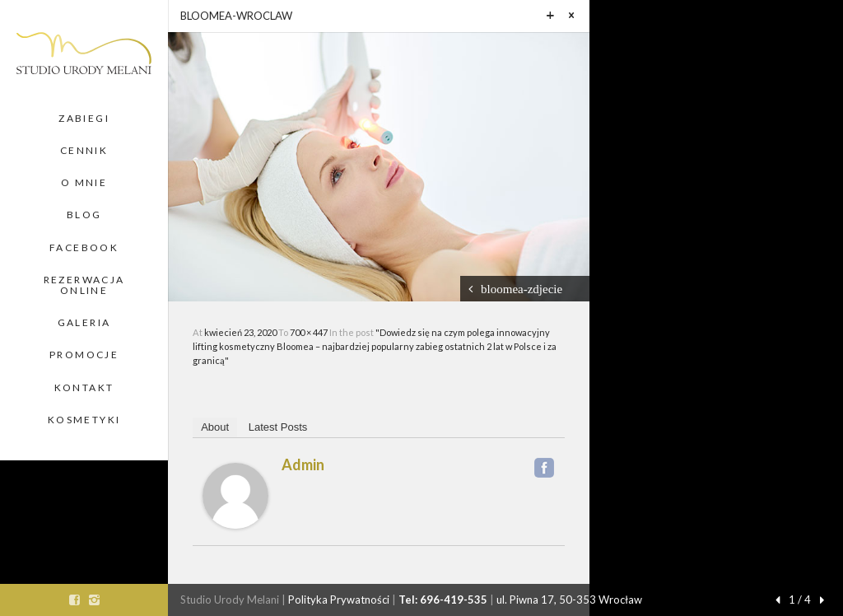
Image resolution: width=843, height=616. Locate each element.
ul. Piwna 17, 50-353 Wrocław (569, 600)
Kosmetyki (84, 420)
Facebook (84, 247)
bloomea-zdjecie (522, 289)
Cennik (84, 150)
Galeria (84, 322)
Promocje (84, 355)
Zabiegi (84, 118)
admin (303, 464)
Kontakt (84, 387)
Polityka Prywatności (339, 600)
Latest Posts (278, 427)
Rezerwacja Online (84, 285)
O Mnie (84, 182)
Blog (84, 215)
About (215, 427)
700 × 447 (310, 332)
